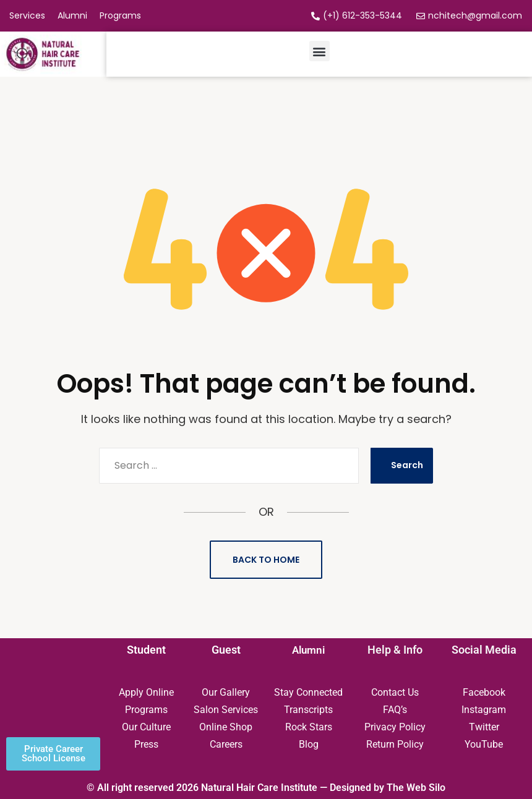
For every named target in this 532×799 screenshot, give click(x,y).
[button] (320, 51)
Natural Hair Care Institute (259, 788)
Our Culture (146, 727)
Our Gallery (226, 692)
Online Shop (226, 727)
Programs (146, 710)
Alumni (309, 650)
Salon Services (226, 710)
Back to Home (266, 560)
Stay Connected (308, 692)
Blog (309, 744)
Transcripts (308, 710)
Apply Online (146, 692)
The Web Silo (416, 788)
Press (146, 744)
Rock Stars (309, 727)
